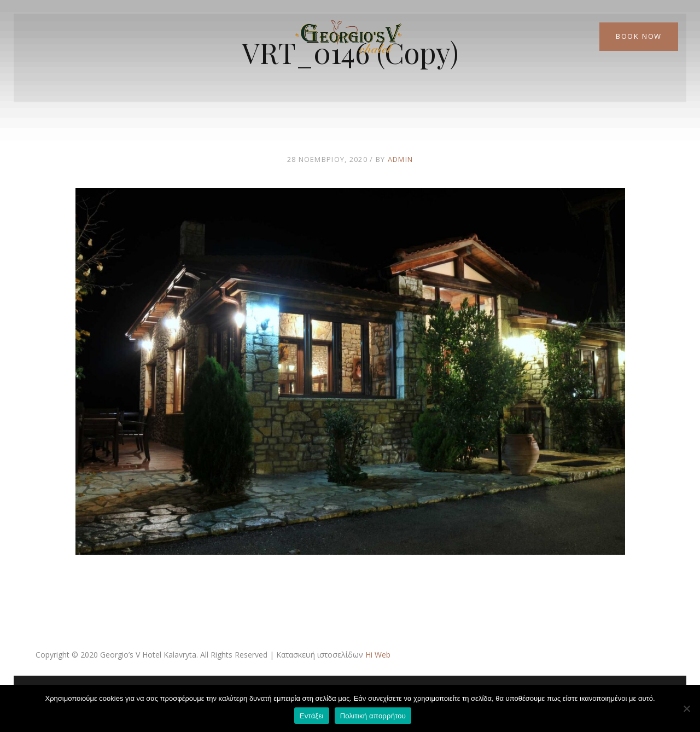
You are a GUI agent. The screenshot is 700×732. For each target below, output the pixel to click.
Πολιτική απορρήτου (373, 716)
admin (401, 159)
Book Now (639, 36)
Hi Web (378, 655)
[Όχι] (686, 708)
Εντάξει (312, 716)
